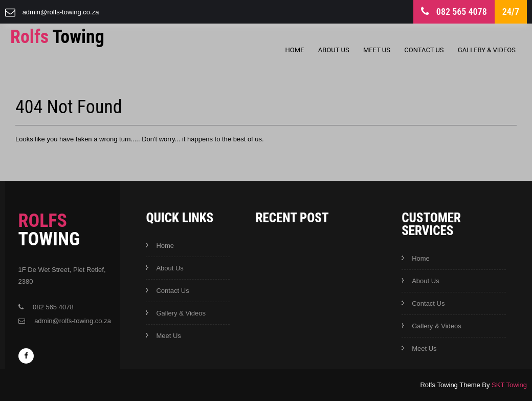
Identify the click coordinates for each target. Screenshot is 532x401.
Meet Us (377, 50)
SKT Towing (509, 385)
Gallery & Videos (487, 50)
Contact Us (424, 50)
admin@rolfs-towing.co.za (61, 12)
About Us (334, 50)
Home (295, 50)
